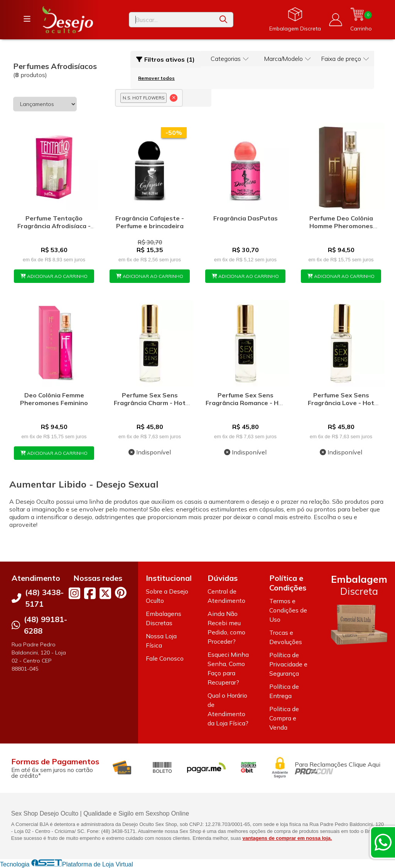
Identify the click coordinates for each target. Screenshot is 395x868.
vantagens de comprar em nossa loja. (287, 838)
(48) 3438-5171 (44, 598)
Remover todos (156, 78)
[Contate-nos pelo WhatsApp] (383, 842)
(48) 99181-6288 (46, 625)
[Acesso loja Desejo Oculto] (336, 20)
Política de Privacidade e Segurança (288, 664)
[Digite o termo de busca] (171, 20)
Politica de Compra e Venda (284, 718)
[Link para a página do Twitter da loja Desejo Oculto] (105, 593)
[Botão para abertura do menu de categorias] (27, 19)
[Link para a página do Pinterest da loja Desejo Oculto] (121, 593)
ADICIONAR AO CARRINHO (54, 276)
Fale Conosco (165, 658)
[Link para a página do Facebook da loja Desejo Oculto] (90, 593)
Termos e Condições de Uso (288, 610)
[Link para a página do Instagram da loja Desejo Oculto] (74, 593)
